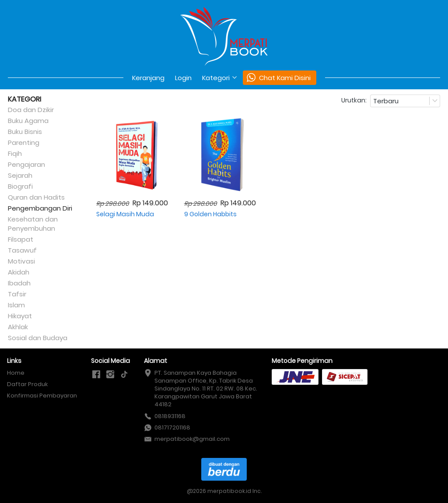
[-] (96, 375)
